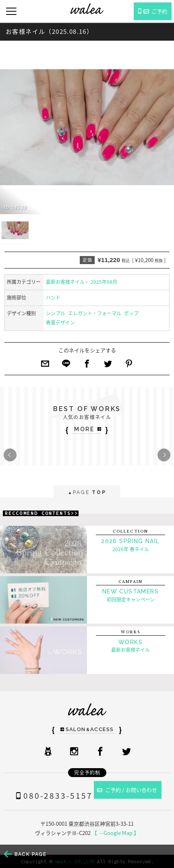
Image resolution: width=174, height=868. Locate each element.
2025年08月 (104, 282)
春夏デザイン (60, 322)
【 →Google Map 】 (115, 833)
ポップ (131, 313)
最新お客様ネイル (65, 282)
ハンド (53, 298)
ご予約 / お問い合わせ (127, 790)
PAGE (87, 493)
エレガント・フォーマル (95, 313)
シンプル (56, 313)
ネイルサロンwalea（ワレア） (87, 9)
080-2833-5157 (52, 796)
